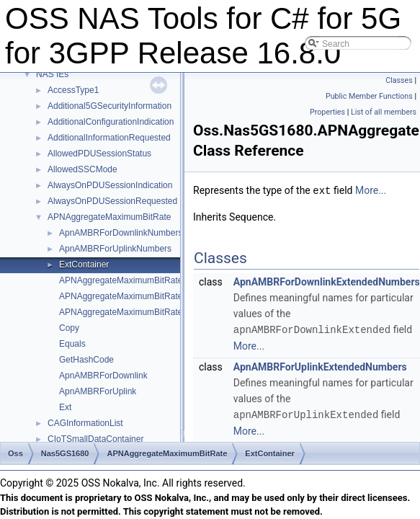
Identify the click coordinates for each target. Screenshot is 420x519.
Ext (65, 407)
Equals (72, 344)
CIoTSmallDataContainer (95, 439)
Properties (327, 112)
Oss (15, 453)
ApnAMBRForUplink (98, 391)
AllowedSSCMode (82, 169)
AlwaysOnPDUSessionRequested (112, 201)
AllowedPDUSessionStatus (99, 154)
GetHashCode (86, 360)
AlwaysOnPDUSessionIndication (110, 185)
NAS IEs (52, 74)
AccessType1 (73, 90)
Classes (399, 80)
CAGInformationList (85, 423)
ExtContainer (84, 265)
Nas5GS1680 (65, 453)
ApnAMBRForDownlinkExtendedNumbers (327, 281)
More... (371, 190)
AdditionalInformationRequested (109, 138)
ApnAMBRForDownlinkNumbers (121, 233)
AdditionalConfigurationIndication (111, 122)
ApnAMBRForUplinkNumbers (115, 249)
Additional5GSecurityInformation (110, 106)
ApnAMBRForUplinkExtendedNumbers (320, 365)
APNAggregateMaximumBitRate (109, 217)
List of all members (384, 112)
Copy (69, 328)
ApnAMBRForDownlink (103, 376)
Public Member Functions (369, 96)
